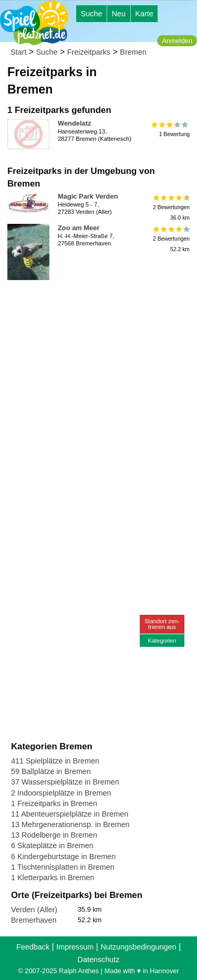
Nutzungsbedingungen (138, 947)
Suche (92, 14)
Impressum (75, 947)
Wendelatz (74, 123)
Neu (119, 14)
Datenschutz (99, 960)
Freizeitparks (89, 52)
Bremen (133, 52)
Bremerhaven (34, 920)
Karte (144, 14)
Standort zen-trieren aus (162, 624)
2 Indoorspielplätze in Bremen (61, 793)
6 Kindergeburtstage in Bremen (63, 857)
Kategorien (162, 641)
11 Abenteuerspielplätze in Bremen (70, 814)
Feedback (33, 947)
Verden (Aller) (34, 910)
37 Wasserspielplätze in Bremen (65, 782)
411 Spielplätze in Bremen (55, 761)
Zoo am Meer (79, 228)
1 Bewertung (170, 129)
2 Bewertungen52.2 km (170, 239)
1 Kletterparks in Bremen (53, 878)
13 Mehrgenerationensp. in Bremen (70, 824)
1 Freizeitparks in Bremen (54, 803)
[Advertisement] (98, 383)
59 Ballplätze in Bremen (51, 771)
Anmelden (177, 41)
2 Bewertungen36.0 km (170, 207)
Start (18, 52)
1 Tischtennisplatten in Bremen (63, 867)
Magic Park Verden (88, 196)
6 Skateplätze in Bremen (52, 845)
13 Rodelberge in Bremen (54, 835)
